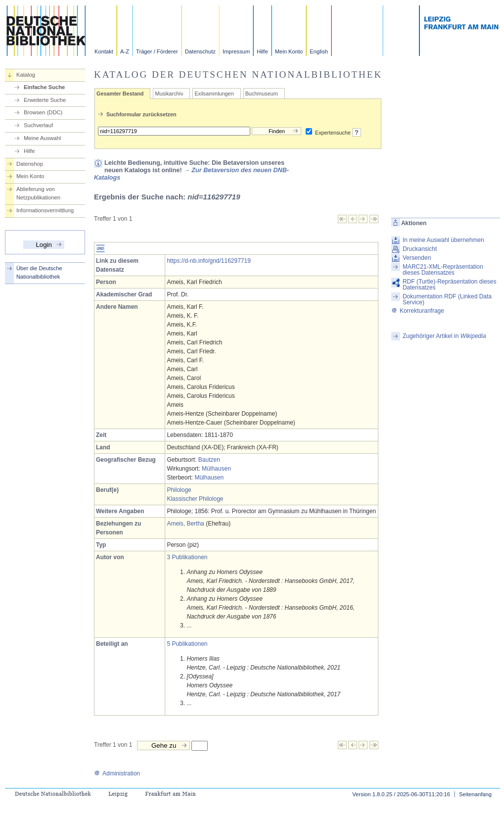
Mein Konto (289, 51)
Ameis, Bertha (185, 524)
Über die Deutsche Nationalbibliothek (39, 272)
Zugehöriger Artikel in (444, 336)
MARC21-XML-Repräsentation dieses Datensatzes (443, 270)
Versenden (417, 258)
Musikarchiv (169, 94)
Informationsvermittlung (45, 210)
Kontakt (104, 51)
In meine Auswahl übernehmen (443, 240)
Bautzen (209, 460)
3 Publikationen (187, 557)
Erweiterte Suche (45, 100)
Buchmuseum (262, 94)
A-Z (125, 51)
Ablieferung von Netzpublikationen (38, 193)
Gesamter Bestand (120, 94)
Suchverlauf (38, 125)
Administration (117, 773)
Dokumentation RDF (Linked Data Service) (447, 299)
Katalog (26, 75)
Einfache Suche (44, 87)
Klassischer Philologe (195, 499)
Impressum (236, 51)
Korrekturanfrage (418, 311)
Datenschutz (200, 51)
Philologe (179, 490)
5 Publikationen (187, 644)
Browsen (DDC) (43, 112)
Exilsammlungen (214, 94)
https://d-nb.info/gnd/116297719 (208, 261)
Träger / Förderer (157, 51)
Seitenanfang (475, 794)
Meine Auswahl (42, 138)
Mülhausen (216, 469)
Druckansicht (420, 249)
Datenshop (30, 164)
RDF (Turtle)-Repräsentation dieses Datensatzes (450, 285)
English (319, 51)
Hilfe (262, 51)
